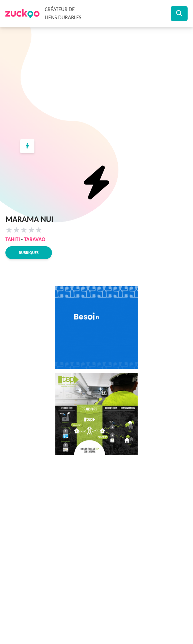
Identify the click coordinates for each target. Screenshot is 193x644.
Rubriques (29, 253)
